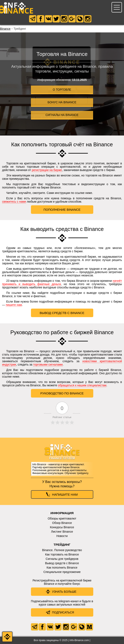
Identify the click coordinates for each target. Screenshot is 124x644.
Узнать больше (64, 592)
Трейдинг (62, 545)
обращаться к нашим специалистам (82, 385)
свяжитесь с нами (14, 202)
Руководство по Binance (62, 393)
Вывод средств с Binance (62, 313)
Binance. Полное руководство (62, 550)
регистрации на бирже (47, 170)
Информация (62, 513)
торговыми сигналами (48, 364)
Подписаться (63, 612)
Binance (5, 29)
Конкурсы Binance (62, 527)
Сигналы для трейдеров (62, 559)
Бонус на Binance (62, 102)
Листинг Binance (62, 532)
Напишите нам (65, 494)
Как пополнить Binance (62, 568)
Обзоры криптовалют (62, 518)
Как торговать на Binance (62, 554)
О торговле (62, 90)
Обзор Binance (62, 523)
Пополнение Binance (62, 210)
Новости (62, 536)
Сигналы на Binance (62, 115)
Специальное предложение (62, 572)
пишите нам (14, 305)
